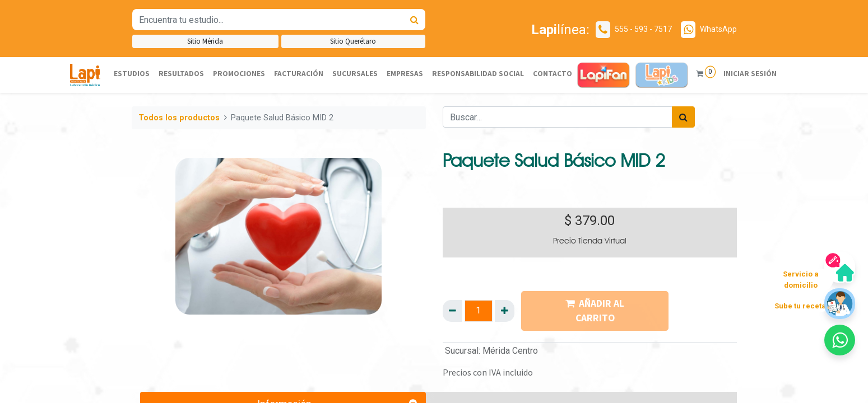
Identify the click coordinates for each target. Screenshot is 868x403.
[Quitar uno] (452, 311)
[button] (840, 340)
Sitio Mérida (205, 41)
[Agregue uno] (505, 311)
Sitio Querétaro (353, 41)
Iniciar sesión (750, 74)
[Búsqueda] (414, 20)
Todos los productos (179, 118)
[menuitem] (132, 74)
